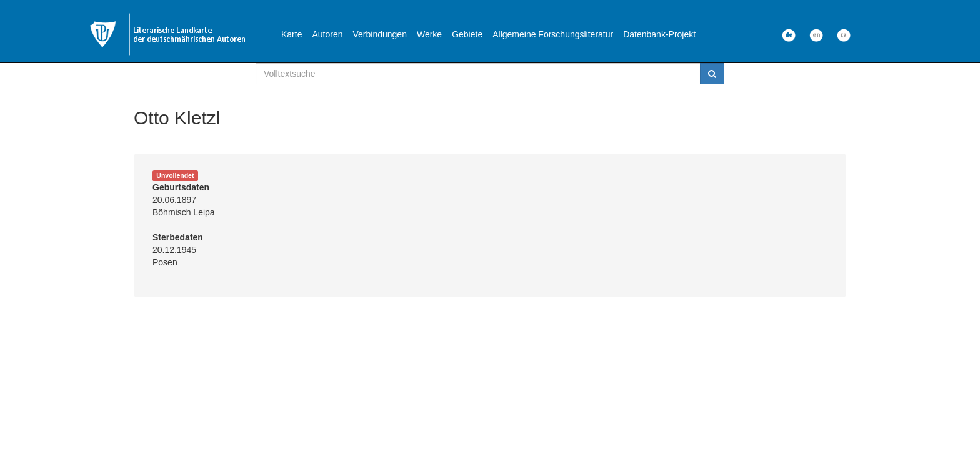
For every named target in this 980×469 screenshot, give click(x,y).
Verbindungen (380, 34)
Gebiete (467, 34)
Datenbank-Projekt (659, 34)
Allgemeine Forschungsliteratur (553, 34)
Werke (429, 34)
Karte (292, 34)
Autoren (327, 34)
